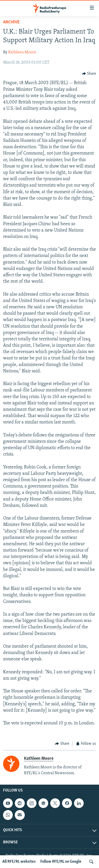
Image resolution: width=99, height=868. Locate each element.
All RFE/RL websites (19, 862)
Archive (11, 22)
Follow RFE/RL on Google (61, 862)
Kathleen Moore (22, 52)
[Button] (89, 74)
